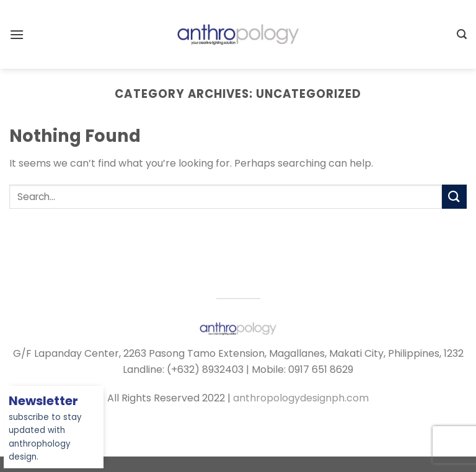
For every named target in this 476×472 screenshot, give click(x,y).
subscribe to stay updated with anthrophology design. (45, 430)
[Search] (462, 34)
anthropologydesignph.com (301, 398)
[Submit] (454, 197)
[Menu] (17, 34)
